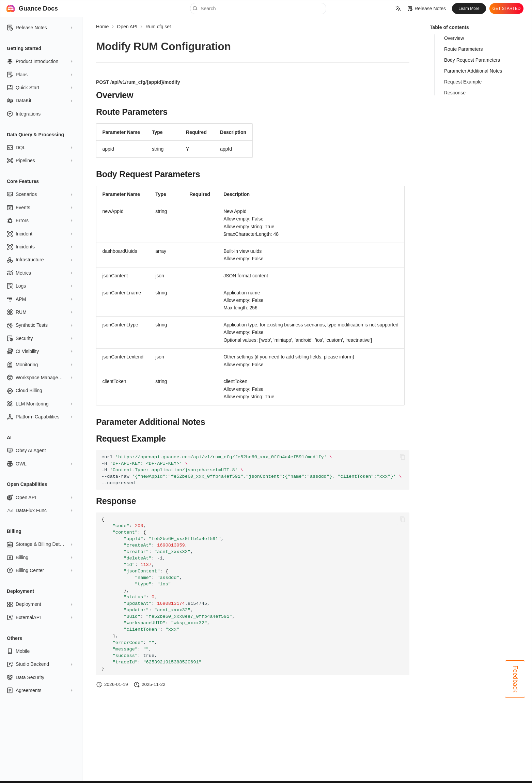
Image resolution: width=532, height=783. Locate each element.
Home (102, 27)
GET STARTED (507, 9)
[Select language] (398, 9)
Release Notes (427, 9)
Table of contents (449, 27)
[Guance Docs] (11, 9)
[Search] (258, 9)
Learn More (469, 9)
